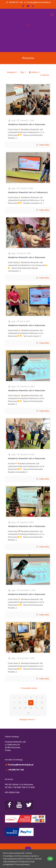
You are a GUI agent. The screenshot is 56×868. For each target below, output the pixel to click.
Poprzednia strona (28, 688)
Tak (50, 859)
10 (31, 703)
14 (20, 708)
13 (14, 708)
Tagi (23, 72)
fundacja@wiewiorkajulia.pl (39, 2)
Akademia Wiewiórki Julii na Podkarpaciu (28, 192)
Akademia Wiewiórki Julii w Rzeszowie (27, 124)
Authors (34, 72)
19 (28, 713)
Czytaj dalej (44, 145)
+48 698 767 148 (15, 2)
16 (31, 708)
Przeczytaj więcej (22, 864)
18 (42, 708)
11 (36, 703)
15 (25, 708)
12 (42, 703)
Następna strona (28, 719)
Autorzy (44, 75)
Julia (13, 120)
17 (36, 708)
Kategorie (13, 72)
